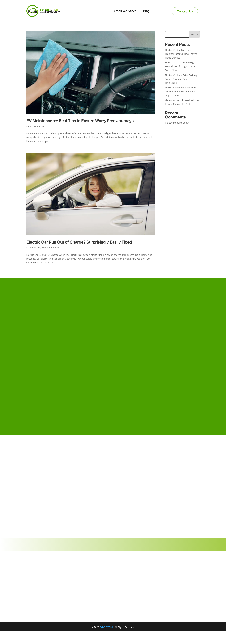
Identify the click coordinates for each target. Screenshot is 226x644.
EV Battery (36, 248)
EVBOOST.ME (107, 627)
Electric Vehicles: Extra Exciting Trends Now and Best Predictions (181, 79)
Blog (146, 11)
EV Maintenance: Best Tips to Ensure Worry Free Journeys (80, 121)
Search (194, 34)
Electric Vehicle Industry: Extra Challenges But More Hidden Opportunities (181, 91)
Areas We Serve (125, 11)
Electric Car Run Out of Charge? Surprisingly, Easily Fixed (79, 242)
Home (33, 12)
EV (28, 126)
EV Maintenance (39, 126)
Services (51, 12)
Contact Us (185, 11)
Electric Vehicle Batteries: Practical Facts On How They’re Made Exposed (181, 54)
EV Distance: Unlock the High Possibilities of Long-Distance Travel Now (180, 66)
